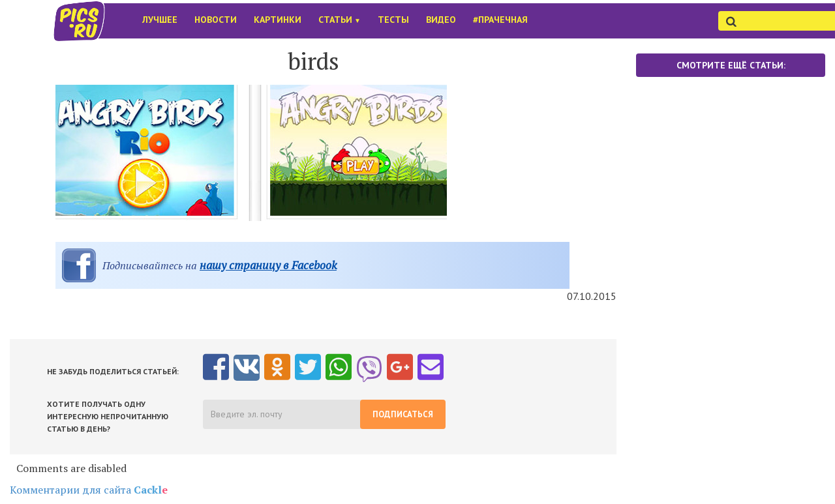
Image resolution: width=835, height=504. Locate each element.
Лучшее (160, 20)
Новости (216, 20)
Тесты (393, 20)
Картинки (278, 20)
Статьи (340, 20)
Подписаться (403, 414)
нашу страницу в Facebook (268, 265)
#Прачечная (500, 20)
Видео (441, 20)
